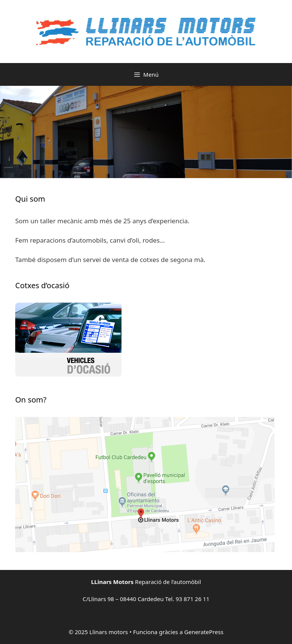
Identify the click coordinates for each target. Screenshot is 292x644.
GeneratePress (204, 632)
